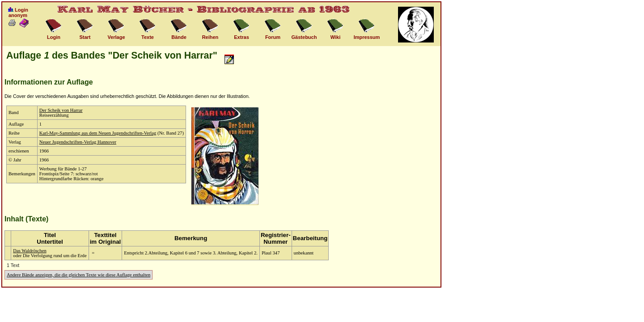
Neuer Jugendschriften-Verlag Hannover (78, 142)
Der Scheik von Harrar (61, 110)
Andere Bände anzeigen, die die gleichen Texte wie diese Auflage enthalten (78, 275)
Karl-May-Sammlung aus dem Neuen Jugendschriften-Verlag (98, 133)
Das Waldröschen (30, 251)
